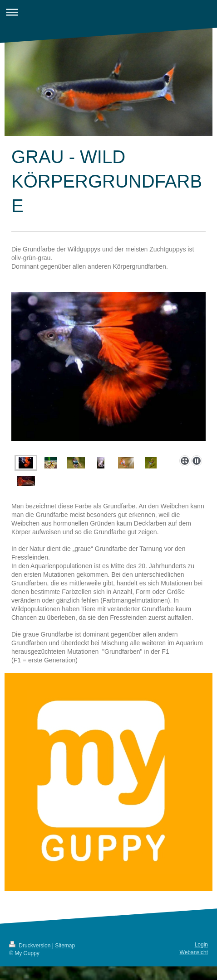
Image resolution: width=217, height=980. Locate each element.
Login (201, 945)
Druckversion (31, 946)
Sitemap (65, 946)
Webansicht (194, 952)
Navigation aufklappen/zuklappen (108, 12)
